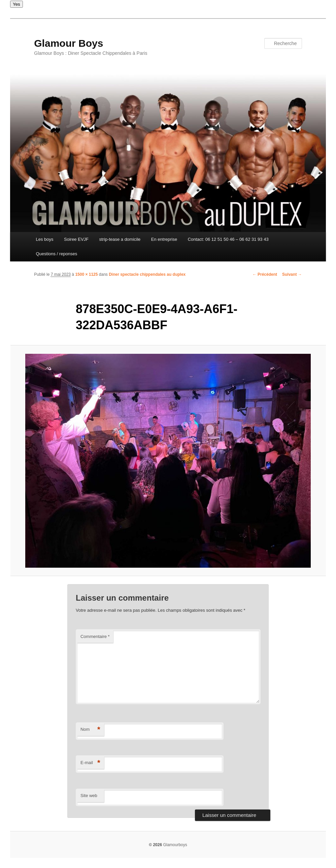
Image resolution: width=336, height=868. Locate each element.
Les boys (44, 239)
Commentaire (95, 636)
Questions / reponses (56, 254)
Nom (90, 730)
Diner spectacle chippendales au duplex (147, 274)
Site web (89, 796)
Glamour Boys (69, 43)
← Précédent (265, 274)
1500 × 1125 (86, 274)
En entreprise (164, 239)
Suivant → (292, 274)
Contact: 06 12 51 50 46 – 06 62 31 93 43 (228, 239)
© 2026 (155, 845)
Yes (16, 4)
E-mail (90, 763)
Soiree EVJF (76, 239)
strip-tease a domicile (120, 239)
